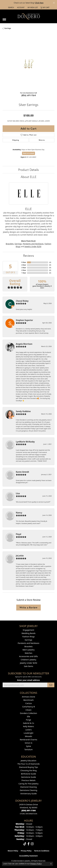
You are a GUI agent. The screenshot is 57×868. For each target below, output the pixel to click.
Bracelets (10, 244)
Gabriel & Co (29, 723)
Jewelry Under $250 (33, 246)
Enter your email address (29, 680)
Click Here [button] (39, 3)
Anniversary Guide (28, 794)
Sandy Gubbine (23, 411)
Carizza (28, 703)
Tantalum (29, 749)
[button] (11, 8)
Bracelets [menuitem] (28, 646)
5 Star (24, 262)
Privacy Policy (26, 851)
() (50, 262)
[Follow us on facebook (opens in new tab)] (29, 844)
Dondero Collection (29, 713)
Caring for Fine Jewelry (29, 784)
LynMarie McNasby (25, 442)
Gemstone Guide (29, 777)
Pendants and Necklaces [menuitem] (28, 643)
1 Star (24, 273)
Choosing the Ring (29, 770)
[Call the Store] (29, 810)
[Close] (54, 3)
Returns (42, 140)
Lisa (18, 493)
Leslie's (29, 730)
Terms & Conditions (42, 851)
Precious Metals (28, 780)
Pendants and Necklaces (33, 244)
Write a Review (29, 607)
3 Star (24, 268)
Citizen (29, 710)
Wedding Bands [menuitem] (28, 633)
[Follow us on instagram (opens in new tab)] (32, 844)
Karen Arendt (22, 472)
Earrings (8, 28)
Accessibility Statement (28, 856)
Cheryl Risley (22, 301)
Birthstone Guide (29, 774)
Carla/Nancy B (29, 707)
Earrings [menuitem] (28, 640)
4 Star (24, 265)
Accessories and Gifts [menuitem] (29, 656)
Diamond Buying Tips (28, 767)
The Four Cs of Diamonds (29, 764)
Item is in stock (29, 153)
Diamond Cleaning (29, 787)
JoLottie (20, 556)
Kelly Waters (29, 726)
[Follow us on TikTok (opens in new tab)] (25, 844)
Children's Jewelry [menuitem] (28, 660)
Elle (29, 716)
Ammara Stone (28, 697)
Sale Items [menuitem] (28, 666)
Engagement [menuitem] (28, 630)
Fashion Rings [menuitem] (29, 637)
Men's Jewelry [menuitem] (29, 650)
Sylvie (28, 746)
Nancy (19, 513)
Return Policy (13, 851)
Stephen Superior (24, 320)
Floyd (18, 534)
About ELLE (29, 177)
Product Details (29, 170)
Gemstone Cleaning (29, 790)
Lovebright (29, 733)
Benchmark (29, 700)
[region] (29, 64)
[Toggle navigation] (4, 18)
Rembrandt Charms (28, 740)
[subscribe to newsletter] (51, 685)
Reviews (29, 256)
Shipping (16, 140)
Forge (29, 720)
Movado (28, 736)
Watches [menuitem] (29, 653)
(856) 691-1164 (29, 95)
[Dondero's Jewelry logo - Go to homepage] (29, 16)
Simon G (29, 743)
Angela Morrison (24, 344)
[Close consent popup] (51, 864)
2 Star (24, 270)
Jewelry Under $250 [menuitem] (29, 663)
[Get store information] (29, 814)
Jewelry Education (29, 761)
